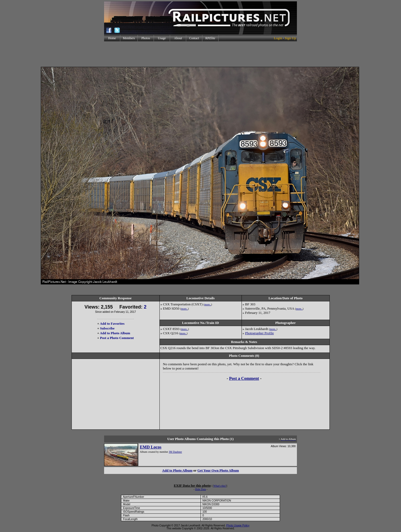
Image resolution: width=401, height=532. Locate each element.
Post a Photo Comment (117, 338)
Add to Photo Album (115, 333)
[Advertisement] (200, 54)
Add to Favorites (112, 324)
